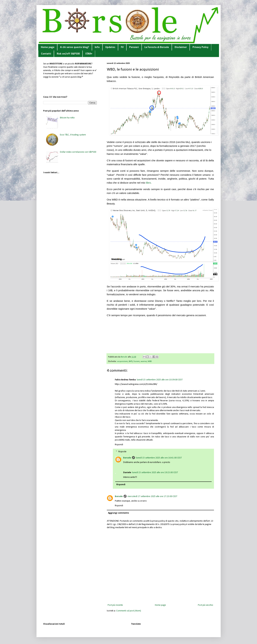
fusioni (137, 361)
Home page (48, 47)
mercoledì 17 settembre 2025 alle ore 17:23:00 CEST (152, 496)
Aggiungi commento (118, 513)
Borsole (127, 458)
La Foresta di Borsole (157, 47)
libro (148, 183)
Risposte (122, 452)
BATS (131, 361)
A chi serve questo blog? (75, 47)
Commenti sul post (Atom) (129, 611)
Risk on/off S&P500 (68, 54)
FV (122, 47)
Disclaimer (181, 47)
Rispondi (119, 445)
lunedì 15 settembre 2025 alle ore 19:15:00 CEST (155, 473)
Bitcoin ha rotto (67, 118)
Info (97, 47)
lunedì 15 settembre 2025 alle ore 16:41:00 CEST (159, 458)
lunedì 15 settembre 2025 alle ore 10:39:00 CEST (160, 380)
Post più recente (115, 605)
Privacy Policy (200, 47)
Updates (110, 47)
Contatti (46, 54)
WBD (150, 361)
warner (144, 361)
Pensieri (134, 47)
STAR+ (89, 54)
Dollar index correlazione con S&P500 (78, 152)
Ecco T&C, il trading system (73, 135)
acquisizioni (122, 361)
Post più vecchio (206, 605)
